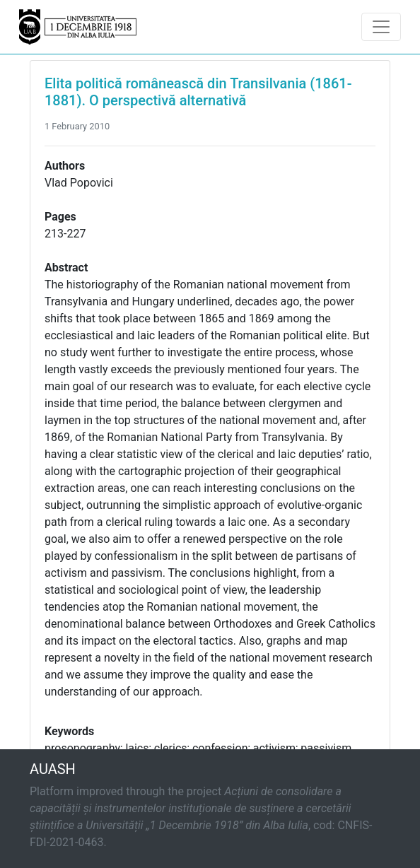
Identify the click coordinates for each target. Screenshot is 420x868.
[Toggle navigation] (381, 27)
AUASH (53, 769)
